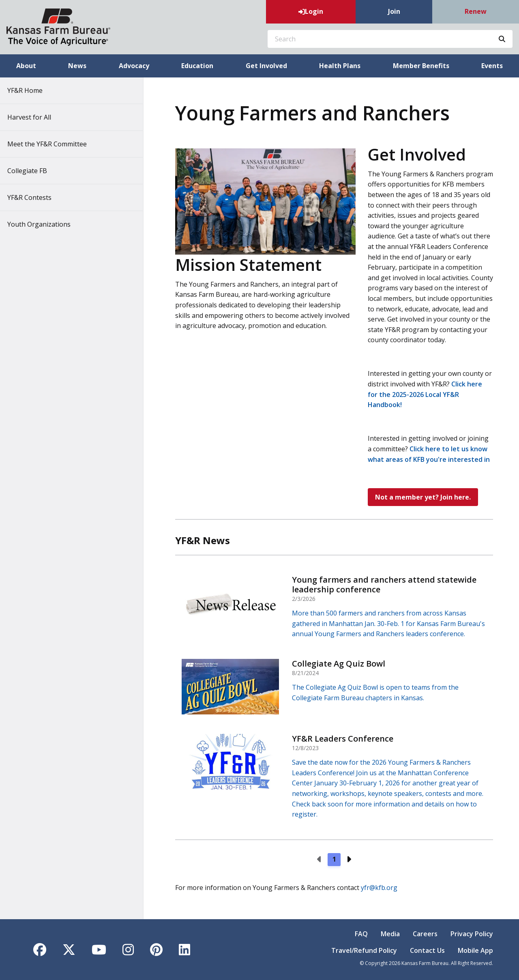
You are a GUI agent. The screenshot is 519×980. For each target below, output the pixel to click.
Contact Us (427, 950)
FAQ (361, 934)
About (26, 66)
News (77, 66)
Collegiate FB (33, 171)
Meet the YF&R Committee (53, 144)
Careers (425, 934)
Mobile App (475, 950)
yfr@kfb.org (379, 888)
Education (197, 66)
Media (390, 934)
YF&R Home (31, 90)
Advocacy (134, 66)
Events (492, 66)
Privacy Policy (472, 934)
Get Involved (266, 66)
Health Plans (340, 66)
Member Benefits (421, 66)
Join (394, 11)
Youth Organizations (45, 224)
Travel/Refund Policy (364, 950)
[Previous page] (320, 860)
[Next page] (349, 860)
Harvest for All (35, 117)
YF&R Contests (35, 197)
